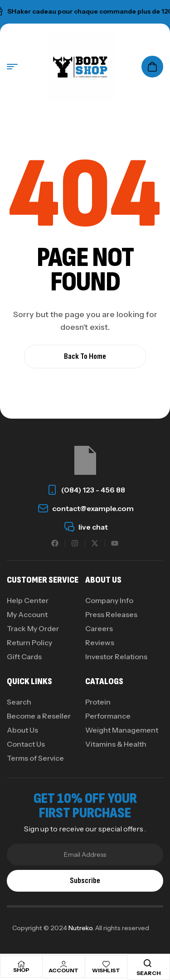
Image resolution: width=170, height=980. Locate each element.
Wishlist (106, 970)
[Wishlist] (106, 964)
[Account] (63, 964)
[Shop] (21, 964)
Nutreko (80, 928)
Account (63, 970)
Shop (21, 970)
